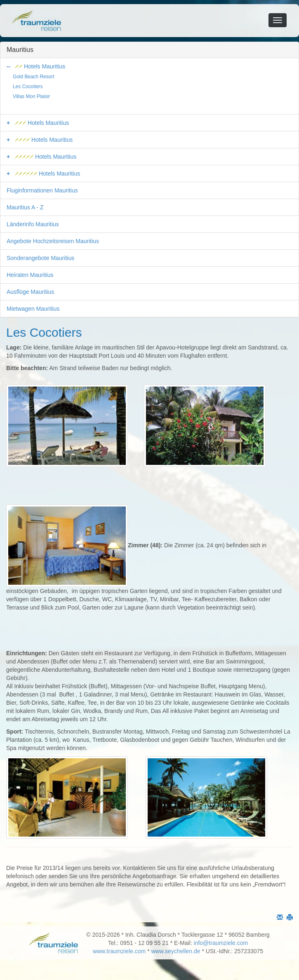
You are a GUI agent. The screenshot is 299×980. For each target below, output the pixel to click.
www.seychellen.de (176, 951)
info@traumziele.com (221, 943)
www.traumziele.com (119, 951)
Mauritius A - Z (25, 207)
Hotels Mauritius (40, 66)
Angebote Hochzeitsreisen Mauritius (53, 241)
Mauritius (20, 50)
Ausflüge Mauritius (30, 292)
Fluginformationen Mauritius (42, 190)
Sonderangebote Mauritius (40, 258)
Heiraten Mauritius (30, 275)
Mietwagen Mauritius (33, 309)
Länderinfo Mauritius (33, 224)
